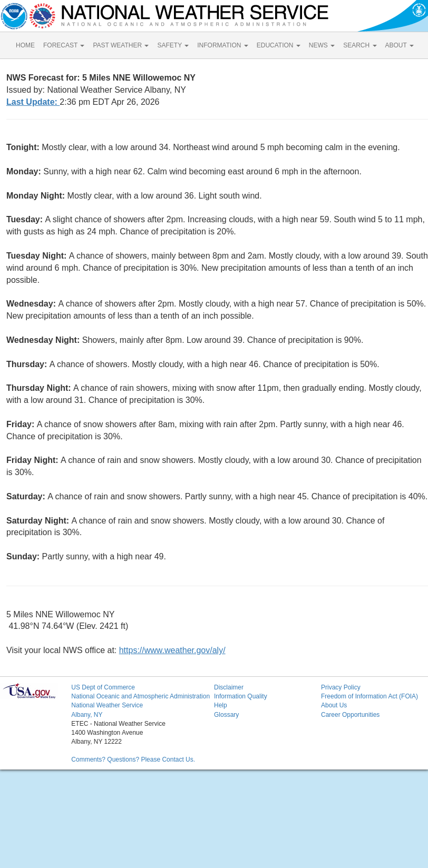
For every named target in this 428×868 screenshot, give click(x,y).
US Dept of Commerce (103, 687)
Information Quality (241, 696)
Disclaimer (229, 687)
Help (221, 705)
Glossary (226, 715)
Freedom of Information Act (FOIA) (369, 696)
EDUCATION (279, 45)
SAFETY (173, 45)
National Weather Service (107, 705)
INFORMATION (222, 45)
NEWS (322, 45)
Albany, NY (87, 715)
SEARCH (360, 45)
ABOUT (400, 45)
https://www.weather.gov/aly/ (172, 650)
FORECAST (64, 45)
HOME (25, 45)
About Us (334, 705)
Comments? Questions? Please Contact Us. (133, 759)
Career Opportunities (350, 715)
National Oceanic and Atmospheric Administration (140, 696)
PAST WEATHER (121, 45)
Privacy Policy (341, 687)
